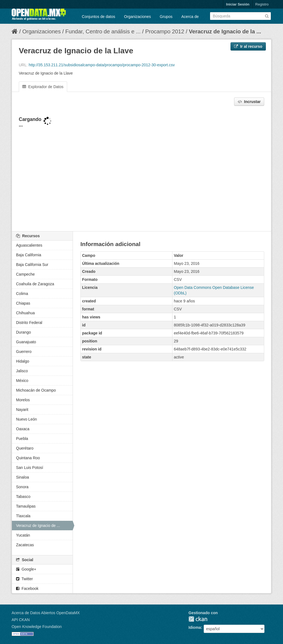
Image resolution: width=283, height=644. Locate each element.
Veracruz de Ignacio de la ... (225, 31)
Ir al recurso (248, 46)
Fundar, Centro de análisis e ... (103, 31)
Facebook (27, 588)
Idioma (195, 627)
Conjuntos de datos (99, 17)
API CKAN (21, 620)
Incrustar (249, 102)
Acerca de (190, 17)
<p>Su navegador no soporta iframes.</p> (141, 169)
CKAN (198, 619)
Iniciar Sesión (238, 4)
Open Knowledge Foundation (37, 627)
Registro (262, 4)
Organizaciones (137, 17)
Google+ (26, 569)
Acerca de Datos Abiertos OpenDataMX (46, 613)
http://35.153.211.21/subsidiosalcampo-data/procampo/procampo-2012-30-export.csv (102, 65)
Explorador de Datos (43, 87)
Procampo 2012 (165, 31)
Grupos (166, 17)
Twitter (24, 579)
